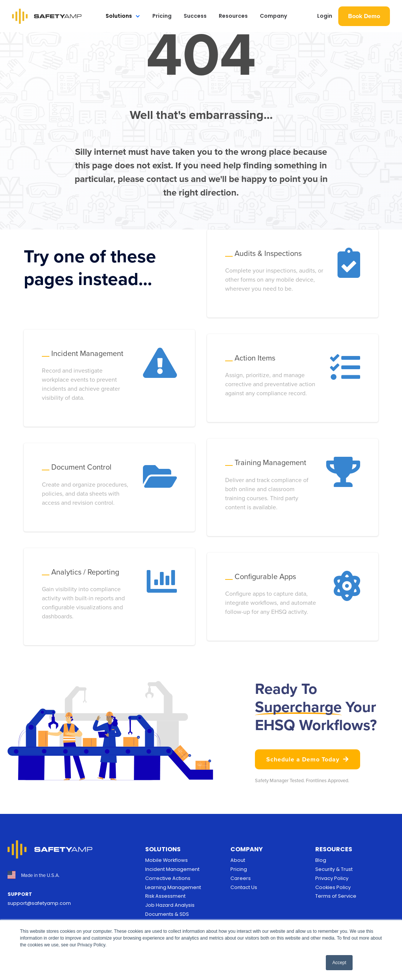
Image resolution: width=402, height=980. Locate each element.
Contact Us (244, 887)
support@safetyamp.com (39, 903)
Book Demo (364, 16)
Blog (321, 860)
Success (195, 16)
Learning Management (173, 887)
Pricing (162, 16)
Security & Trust (334, 869)
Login (325, 16)
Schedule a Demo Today (308, 759)
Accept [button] (339, 963)
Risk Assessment (165, 896)
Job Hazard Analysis (170, 905)
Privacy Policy (332, 878)
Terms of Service (336, 896)
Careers (241, 878)
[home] (47, 16)
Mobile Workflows (166, 860)
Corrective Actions (168, 878)
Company (273, 16)
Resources (233, 16)
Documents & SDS (167, 914)
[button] (123, 16)
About (238, 860)
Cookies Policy (333, 887)
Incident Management (172, 869)
